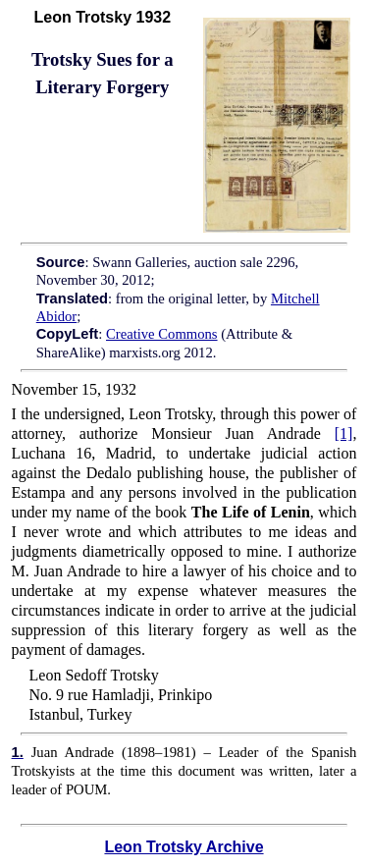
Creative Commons (162, 334)
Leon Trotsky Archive (184, 847)
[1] (344, 434)
